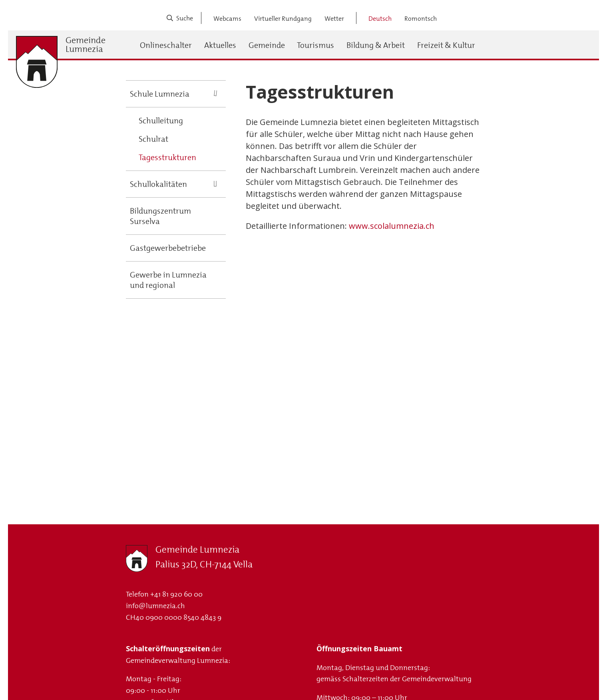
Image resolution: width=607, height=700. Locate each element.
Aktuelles (220, 45)
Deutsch (380, 19)
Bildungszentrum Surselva (160, 216)
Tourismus (315, 45)
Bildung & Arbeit (376, 45)
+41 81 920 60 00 (176, 594)
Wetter (334, 19)
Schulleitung (161, 121)
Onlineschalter (166, 45)
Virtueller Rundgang (283, 19)
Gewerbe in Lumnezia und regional (168, 280)
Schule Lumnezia (160, 94)
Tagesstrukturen (167, 157)
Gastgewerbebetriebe (168, 248)
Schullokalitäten (158, 184)
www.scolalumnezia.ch (392, 226)
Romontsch (421, 19)
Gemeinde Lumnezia (86, 45)
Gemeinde (267, 45)
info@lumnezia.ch (155, 606)
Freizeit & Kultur (446, 45)
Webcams (227, 19)
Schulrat (153, 139)
